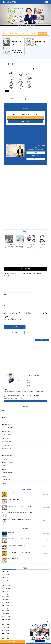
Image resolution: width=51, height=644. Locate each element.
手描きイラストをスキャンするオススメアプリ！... (19, 506)
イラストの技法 (6, 435)
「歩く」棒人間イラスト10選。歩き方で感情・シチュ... (20, 519)
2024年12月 (5, 616)
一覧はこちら (43, 34)
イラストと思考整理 (7, 428)
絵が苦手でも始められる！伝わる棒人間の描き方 (17, 52)
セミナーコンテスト (7, 449)
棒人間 (4, 476)
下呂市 (4, 466)
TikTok (4, 418)
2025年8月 (5, 594)
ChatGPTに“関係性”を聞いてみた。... (16, 532)
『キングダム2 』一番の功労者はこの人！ (31, 247)
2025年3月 (5, 608)
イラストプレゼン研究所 (9, 2)
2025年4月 (5, 605)
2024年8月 (5, 628)
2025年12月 (5, 583)
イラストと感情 (6, 431)
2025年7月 (5, 597)
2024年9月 (5, 625)
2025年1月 (5, 614)
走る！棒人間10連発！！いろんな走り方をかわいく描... (20, 513)
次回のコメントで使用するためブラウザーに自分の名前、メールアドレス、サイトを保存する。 (25, 314)
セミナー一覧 (25, 118)
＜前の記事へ (13, 99)
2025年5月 (5, 602)
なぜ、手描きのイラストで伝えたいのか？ (42, 247)
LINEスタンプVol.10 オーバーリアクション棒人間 (17, 43)
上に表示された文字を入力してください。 (14, 319)
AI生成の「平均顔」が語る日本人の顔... (17, 545)
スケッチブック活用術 (8, 445)
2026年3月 (5, 574)
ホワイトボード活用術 (8, 456)
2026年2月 (5, 577)
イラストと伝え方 (7, 424)
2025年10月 (5, 588)
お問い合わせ (25, 121)
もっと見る (26, 401)
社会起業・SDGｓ (7, 480)
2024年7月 (5, 630)
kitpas (4, 411)
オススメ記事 (6, 438)
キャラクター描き (7, 442)
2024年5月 (5, 636)
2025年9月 (5, 591)
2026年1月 (5, 580)
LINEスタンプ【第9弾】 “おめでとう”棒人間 (41, 43)
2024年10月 (5, 622)
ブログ (4, 452)
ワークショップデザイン (8, 462)
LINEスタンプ (6, 414)
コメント (6, 276)
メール (6, 300)
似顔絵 (4, 469)
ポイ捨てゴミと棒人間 (9, 247)
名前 (5, 294)
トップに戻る (15, 333)
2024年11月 (5, 619)
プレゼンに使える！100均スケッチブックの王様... (19, 500)
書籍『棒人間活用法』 (8, 473)
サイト (5, 306)
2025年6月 (5, 600)
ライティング (6, 459)
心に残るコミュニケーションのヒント (20, 247)
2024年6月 (5, 633)
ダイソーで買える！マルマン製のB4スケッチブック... (20, 493)
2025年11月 (5, 586)
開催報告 (5, 483)
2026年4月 (5, 572)
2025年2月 (5, 611)
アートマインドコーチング (9, 421)
